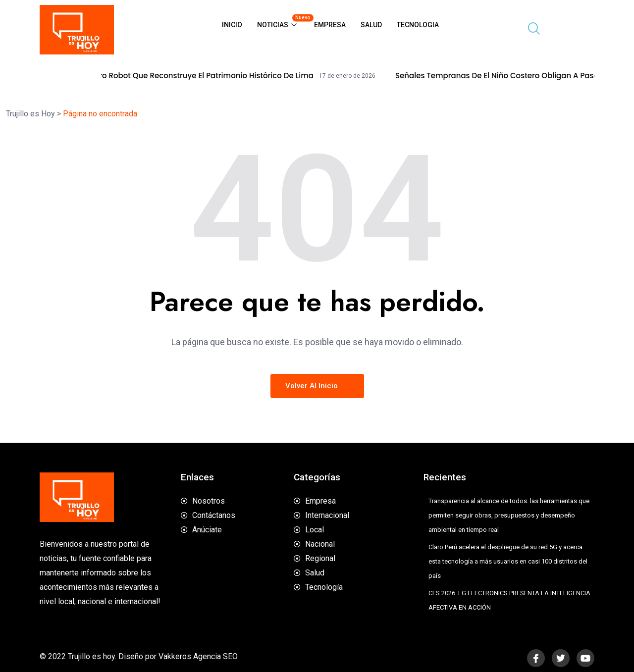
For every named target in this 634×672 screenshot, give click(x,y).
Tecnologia (418, 25)
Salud (371, 25)
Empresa (330, 25)
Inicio (232, 25)
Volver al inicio (317, 386)
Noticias (282, 21)
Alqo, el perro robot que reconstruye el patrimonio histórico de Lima (199, 76)
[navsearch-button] (530, 30)
